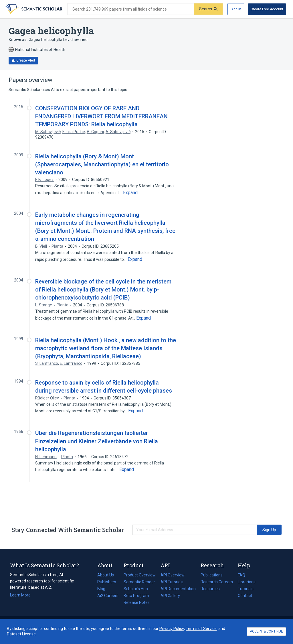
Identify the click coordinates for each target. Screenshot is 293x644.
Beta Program (136, 596)
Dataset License (21, 634)
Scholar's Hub (136, 589)
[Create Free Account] (267, 9)
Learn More (20, 595)
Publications (212, 575)
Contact (245, 596)
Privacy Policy (172, 629)
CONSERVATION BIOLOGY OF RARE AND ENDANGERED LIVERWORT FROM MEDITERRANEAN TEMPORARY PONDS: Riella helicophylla (101, 116)
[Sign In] (236, 9)
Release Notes (137, 602)
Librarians (247, 582)
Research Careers (217, 582)
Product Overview (140, 575)
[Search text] (131, 9)
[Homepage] (33, 9)
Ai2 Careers (108, 596)
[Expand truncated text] (130, 193)
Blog (104, 589)
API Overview (173, 575)
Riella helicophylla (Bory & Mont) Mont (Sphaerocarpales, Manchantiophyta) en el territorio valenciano (102, 164)
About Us (106, 575)
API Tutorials (172, 582)
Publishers (107, 582)
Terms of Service (201, 629)
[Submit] (208, 9)
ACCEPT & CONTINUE (266, 631)
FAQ (241, 575)
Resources (210, 589)
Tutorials (246, 589)
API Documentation (178, 589)
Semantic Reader (139, 582)
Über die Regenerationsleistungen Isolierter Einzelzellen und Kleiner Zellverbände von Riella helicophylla (97, 441)
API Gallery (170, 596)
